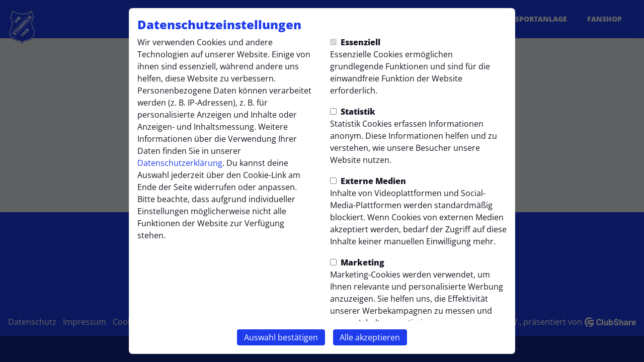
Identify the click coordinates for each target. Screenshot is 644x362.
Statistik (353, 112)
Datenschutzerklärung (180, 163)
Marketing (357, 262)
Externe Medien (368, 181)
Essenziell (355, 42)
